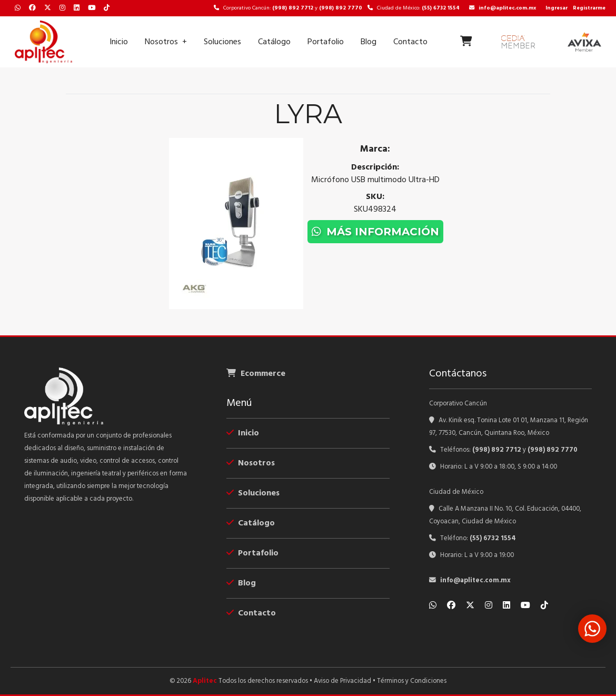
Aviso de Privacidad (342, 681)
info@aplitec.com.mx (503, 8)
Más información (375, 232)
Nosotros (161, 42)
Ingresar (557, 8)
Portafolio (326, 42)
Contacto (410, 42)
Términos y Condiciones (412, 681)
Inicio (119, 42)
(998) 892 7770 (341, 8)
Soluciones (222, 42)
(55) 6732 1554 (441, 8)
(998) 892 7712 (293, 8)
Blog (369, 42)
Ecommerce (256, 374)
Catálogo (274, 42)
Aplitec (205, 681)
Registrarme (589, 8)
